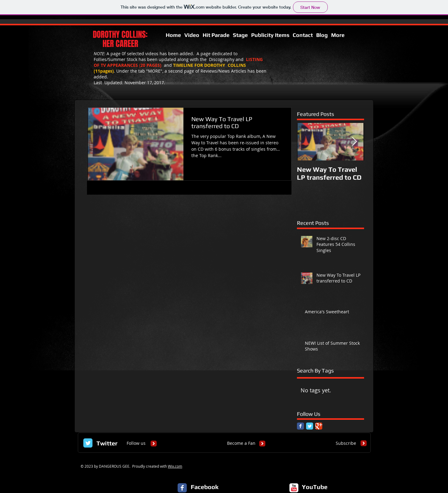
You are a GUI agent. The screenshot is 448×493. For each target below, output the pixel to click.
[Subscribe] (346, 443)
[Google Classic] (319, 426)
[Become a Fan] (241, 443)
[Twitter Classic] (310, 426)
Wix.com (175, 466)
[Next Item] (354, 142)
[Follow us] (136, 443)
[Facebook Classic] (300, 426)
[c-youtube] (294, 488)
